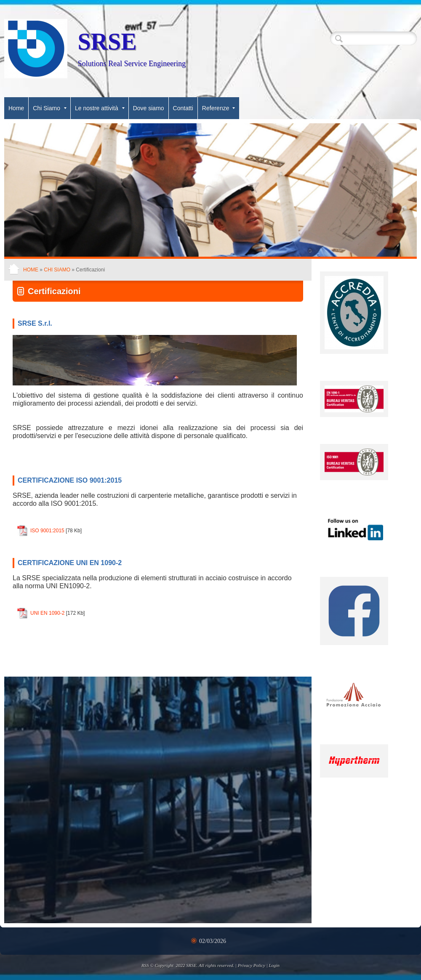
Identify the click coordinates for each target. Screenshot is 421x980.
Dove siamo (149, 108)
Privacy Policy (252, 965)
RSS (145, 965)
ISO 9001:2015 (47, 531)
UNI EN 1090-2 (47, 613)
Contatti (183, 108)
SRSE (107, 42)
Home (16, 108)
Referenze (219, 108)
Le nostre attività (100, 108)
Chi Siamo (50, 108)
